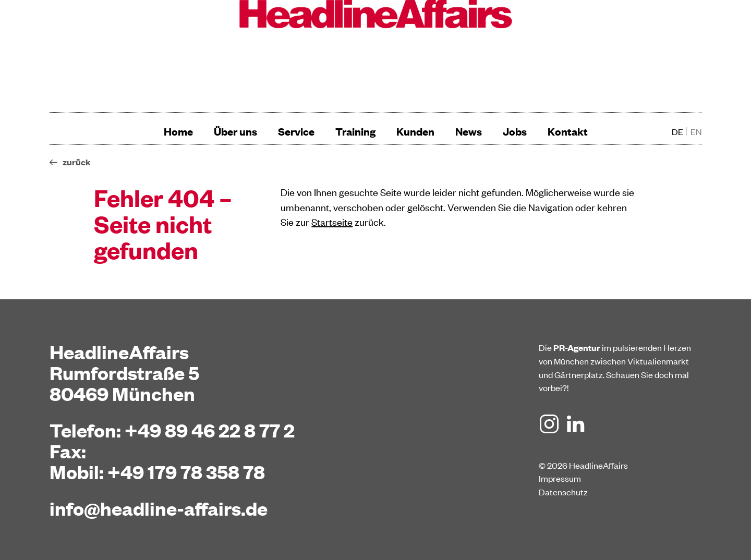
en (696, 131)
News (469, 131)
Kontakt (568, 131)
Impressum (560, 478)
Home (178, 131)
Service (296, 131)
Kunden (415, 131)
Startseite (332, 221)
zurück (77, 162)
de (677, 131)
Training (355, 131)
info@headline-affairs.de (159, 508)
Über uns (235, 131)
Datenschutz (563, 492)
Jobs (515, 131)
